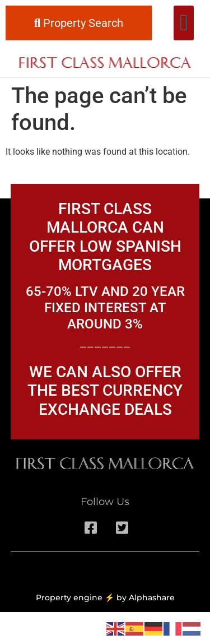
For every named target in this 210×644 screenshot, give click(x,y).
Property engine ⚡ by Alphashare (105, 597)
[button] (183, 23)
